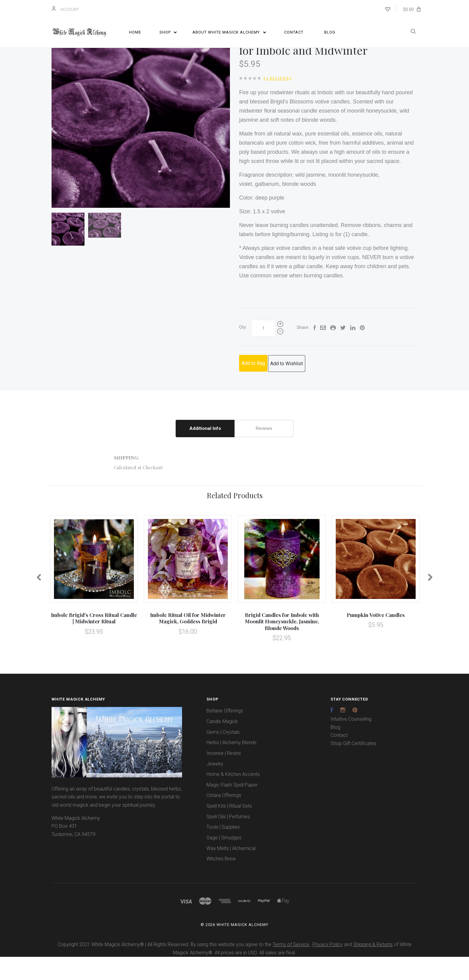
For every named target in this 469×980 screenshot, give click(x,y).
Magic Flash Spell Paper (232, 808)
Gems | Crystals (223, 755)
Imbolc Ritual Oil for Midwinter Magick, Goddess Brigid (188, 641)
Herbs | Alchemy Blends (231, 766)
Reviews (264, 451)
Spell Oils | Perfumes (228, 839)
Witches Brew (221, 882)
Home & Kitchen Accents (233, 797)
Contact (294, 32)
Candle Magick (222, 745)
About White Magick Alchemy (229, 32)
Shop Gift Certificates (353, 767)
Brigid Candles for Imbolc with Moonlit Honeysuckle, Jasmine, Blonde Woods (282, 645)
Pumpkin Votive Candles (376, 638)
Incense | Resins (224, 776)
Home (135, 32)
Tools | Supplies (223, 850)
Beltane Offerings (225, 734)
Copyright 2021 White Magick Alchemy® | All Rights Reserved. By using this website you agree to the (165, 968)
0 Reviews (277, 101)
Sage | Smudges (224, 861)
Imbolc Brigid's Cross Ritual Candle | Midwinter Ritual (94, 641)
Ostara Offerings (224, 818)
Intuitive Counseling (351, 742)
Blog (330, 32)
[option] (141, 142)
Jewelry (215, 787)
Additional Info (205, 451)
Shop (168, 32)
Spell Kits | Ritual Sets (229, 829)
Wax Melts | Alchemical (231, 871)
